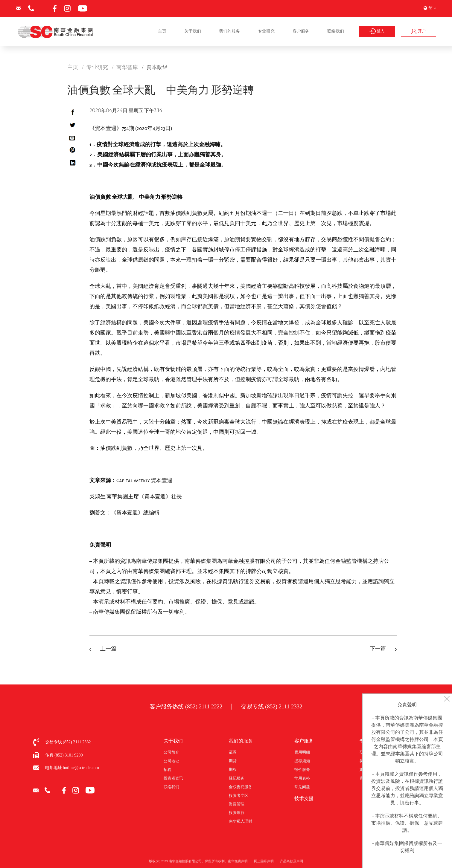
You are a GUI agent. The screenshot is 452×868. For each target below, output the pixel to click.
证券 (233, 752)
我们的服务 (229, 31)
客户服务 (301, 31)
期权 (233, 770)
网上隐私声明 (264, 863)
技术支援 (304, 799)
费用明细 (302, 752)
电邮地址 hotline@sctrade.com (72, 768)
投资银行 (237, 813)
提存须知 (302, 761)
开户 (418, 31)
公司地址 (171, 761)
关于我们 (193, 31)
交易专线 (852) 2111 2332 (272, 706)
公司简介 (171, 752)
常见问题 (302, 787)
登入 (377, 31)
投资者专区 (239, 796)
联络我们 (336, 31)
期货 (233, 761)
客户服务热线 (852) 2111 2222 (186, 706)
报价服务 (302, 770)
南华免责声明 (238, 863)
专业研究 (266, 31)
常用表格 (302, 778)
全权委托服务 (241, 787)
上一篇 (108, 649)
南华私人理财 (241, 821)
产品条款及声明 (292, 863)
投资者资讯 (173, 778)
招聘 (168, 770)
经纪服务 (237, 778)
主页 (162, 31)
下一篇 (378, 649)
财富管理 (237, 804)
